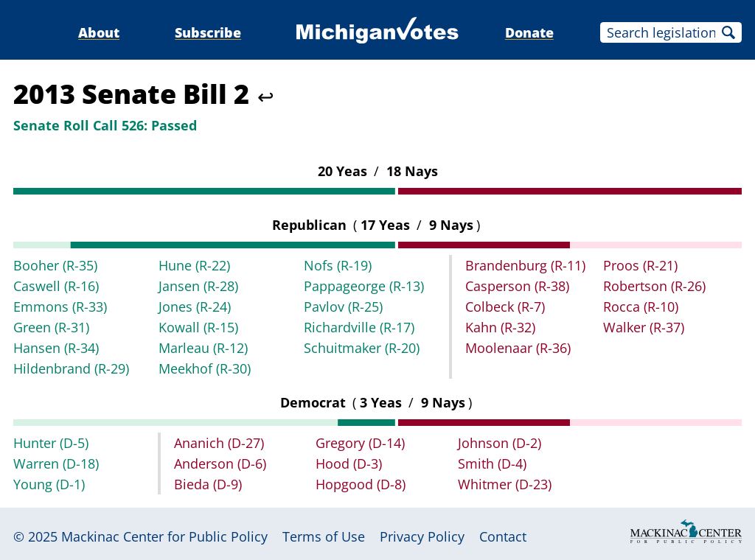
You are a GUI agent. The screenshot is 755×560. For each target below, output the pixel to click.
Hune (194, 265)
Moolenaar (518, 348)
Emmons (60, 307)
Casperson (517, 286)
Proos (640, 265)
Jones (195, 307)
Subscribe (208, 32)
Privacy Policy (422, 536)
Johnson (500, 443)
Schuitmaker (362, 348)
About (99, 32)
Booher (55, 265)
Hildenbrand (71, 368)
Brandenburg (525, 265)
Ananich (219, 443)
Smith (492, 463)
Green (51, 327)
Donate (529, 32)
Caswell (56, 286)
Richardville (359, 327)
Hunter (51, 443)
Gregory (360, 443)
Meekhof (205, 368)
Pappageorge (364, 286)
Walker (644, 327)
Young (49, 484)
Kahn (500, 327)
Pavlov (343, 307)
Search (728, 32)
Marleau (203, 348)
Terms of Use (324, 536)
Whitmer (505, 484)
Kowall (198, 327)
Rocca (641, 307)
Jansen (198, 286)
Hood (349, 463)
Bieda (208, 484)
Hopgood (361, 484)
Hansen (56, 348)
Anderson (220, 463)
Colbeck (505, 307)
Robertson (654, 286)
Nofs (338, 265)
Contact (503, 536)
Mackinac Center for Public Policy (164, 536)
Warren (56, 463)
